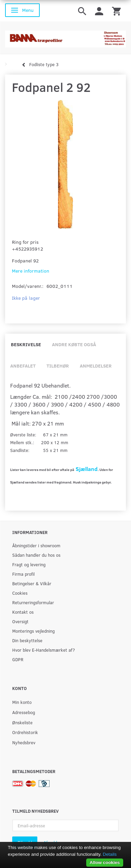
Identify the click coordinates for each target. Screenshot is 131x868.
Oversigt (20, 621)
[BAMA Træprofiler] (65, 37)
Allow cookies (105, 862)
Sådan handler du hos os (36, 555)
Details (110, 854)
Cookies (20, 593)
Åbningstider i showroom (36, 545)
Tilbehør (58, 366)
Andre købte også (74, 344)
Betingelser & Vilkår (32, 583)
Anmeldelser (96, 366)
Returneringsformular (33, 602)
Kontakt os (23, 612)
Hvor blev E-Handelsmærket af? (44, 650)
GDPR (18, 659)
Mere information (31, 271)
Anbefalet (23, 366)
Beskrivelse (26, 344)
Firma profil (23, 574)
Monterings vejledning (33, 631)
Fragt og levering (29, 564)
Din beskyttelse (27, 640)
